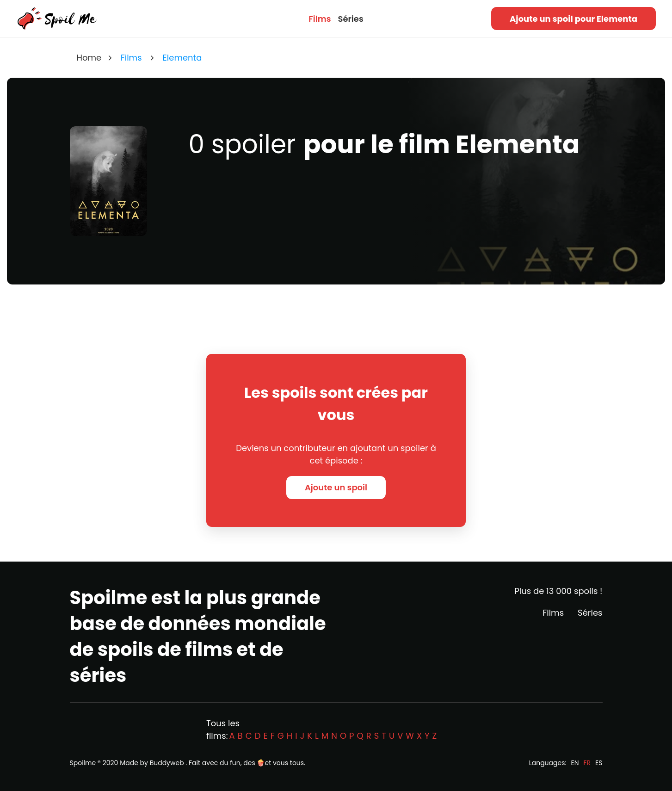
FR (587, 763)
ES (599, 763)
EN (575, 763)
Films (320, 19)
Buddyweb (167, 763)
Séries (350, 19)
